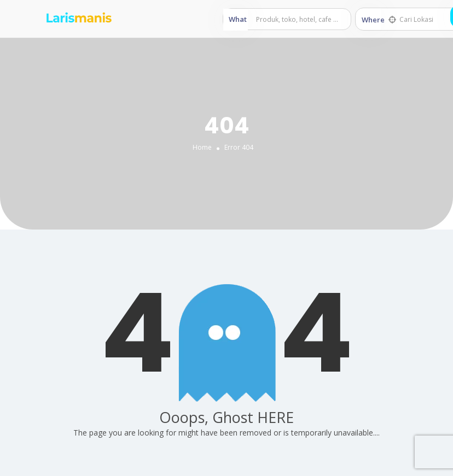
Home (202, 147)
